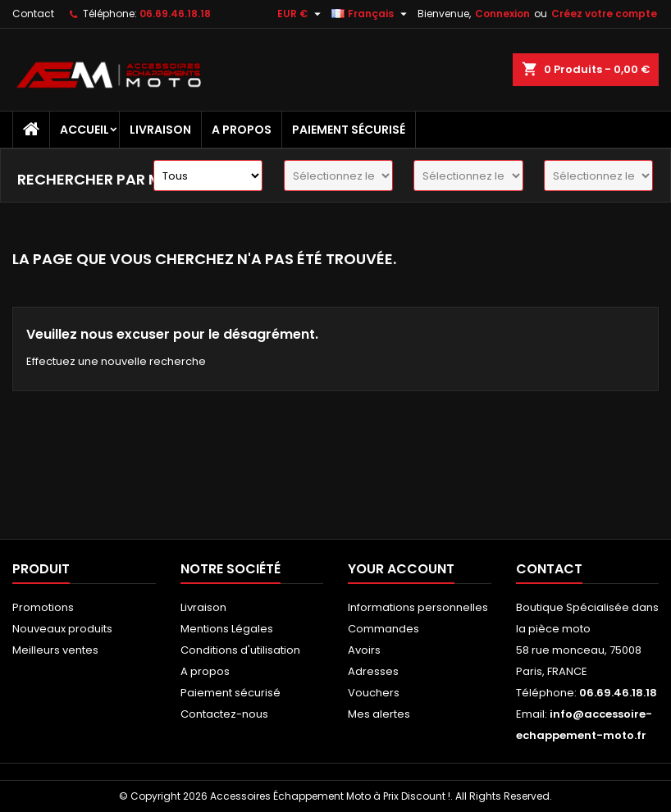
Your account (401, 569)
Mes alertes (379, 714)
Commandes (383, 629)
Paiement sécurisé (349, 130)
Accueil (84, 130)
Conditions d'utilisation (240, 650)
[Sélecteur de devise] (301, 14)
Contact (33, 14)
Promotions (43, 607)
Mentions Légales (227, 629)
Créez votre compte (604, 14)
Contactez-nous (224, 714)
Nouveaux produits (62, 629)
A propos (242, 130)
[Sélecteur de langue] (371, 14)
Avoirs (364, 650)
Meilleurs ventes (55, 650)
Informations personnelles (418, 607)
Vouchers (374, 693)
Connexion (502, 14)
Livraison (160, 130)
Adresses (373, 671)
